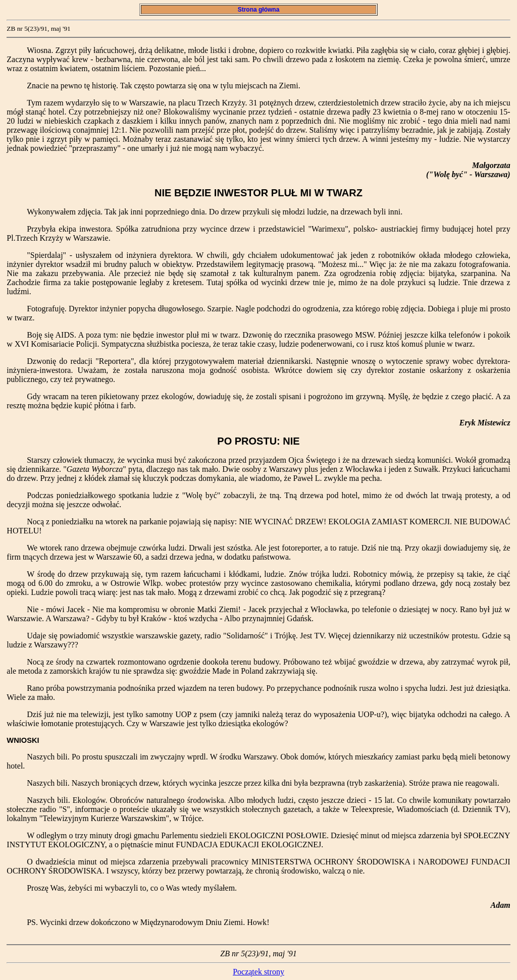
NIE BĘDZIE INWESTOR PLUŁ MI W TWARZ (258, 193)
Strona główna (258, 10)
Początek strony (258, 972)
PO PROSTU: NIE (258, 441)
